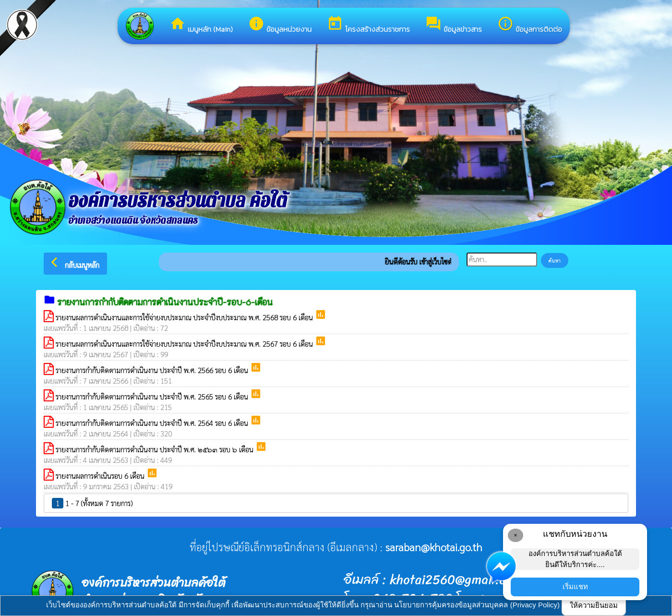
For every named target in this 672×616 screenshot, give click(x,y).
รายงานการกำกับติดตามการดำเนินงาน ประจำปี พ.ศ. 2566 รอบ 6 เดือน (153, 370)
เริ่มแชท (575, 586)
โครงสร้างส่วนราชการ (368, 25)
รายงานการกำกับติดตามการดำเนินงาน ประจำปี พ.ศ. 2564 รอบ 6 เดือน (153, 423)
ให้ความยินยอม (594, 605)
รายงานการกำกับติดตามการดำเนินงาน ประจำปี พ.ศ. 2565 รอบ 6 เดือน (153, 396)
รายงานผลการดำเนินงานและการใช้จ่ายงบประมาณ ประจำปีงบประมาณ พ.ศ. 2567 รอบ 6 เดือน (185, 344)
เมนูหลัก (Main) (201, 25)
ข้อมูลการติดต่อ (530, 25)
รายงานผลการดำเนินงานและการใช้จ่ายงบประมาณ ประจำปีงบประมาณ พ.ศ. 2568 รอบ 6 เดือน (185, 317)
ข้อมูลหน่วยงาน (280, 25)
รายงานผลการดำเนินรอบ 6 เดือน (101, 476)
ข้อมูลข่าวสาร (454, 25)
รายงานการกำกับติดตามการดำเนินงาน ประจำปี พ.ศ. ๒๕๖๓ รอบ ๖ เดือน (156, 449)
